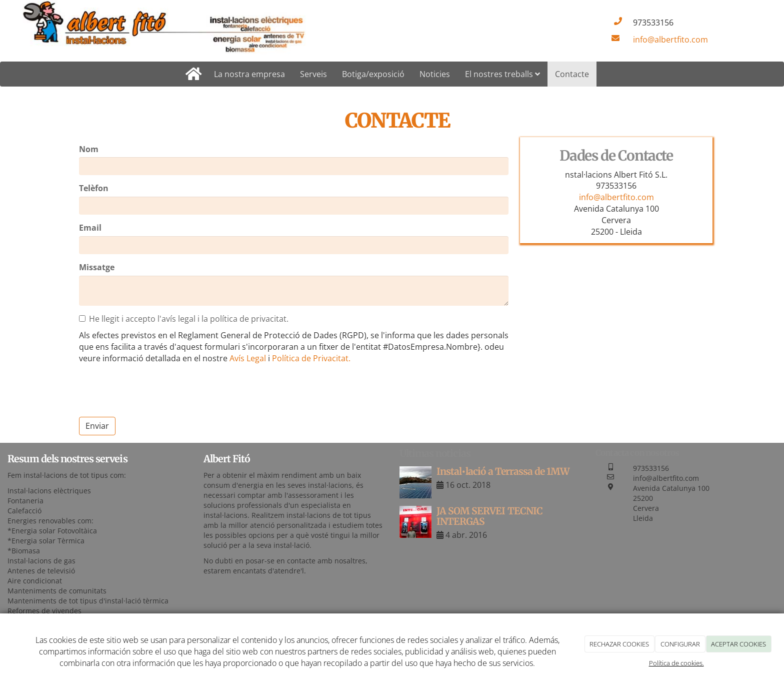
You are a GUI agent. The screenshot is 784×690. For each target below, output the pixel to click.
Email (90, 228)
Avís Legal (248, 358)
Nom (89, 149)
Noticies (435, 74)
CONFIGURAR (680, 644)
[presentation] (155, 390)
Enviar (97, 426)
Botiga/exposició (373, 74)
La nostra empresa (249, 74)
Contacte (572, 74)
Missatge (97, 267)
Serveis (313, 74)
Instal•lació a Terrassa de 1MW (503, 471)
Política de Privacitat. (311, 358)
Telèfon (94, 188)
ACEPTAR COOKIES (738, 644)
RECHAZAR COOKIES (619, 644)
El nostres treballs (502, 74)
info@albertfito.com (670, 40)
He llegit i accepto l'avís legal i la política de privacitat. (184, 319)
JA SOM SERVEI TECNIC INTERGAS (489, 516)
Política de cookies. (676, 663)
